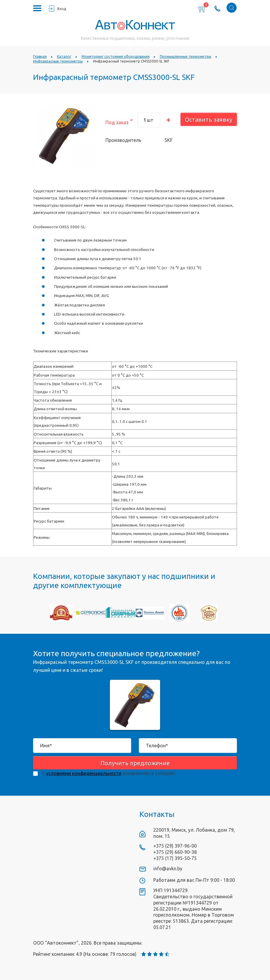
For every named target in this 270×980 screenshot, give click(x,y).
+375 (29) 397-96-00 (175, 846)
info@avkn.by (168, 869)
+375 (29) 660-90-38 (175, 852)
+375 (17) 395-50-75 (175, 858)
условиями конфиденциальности (84, 773)
